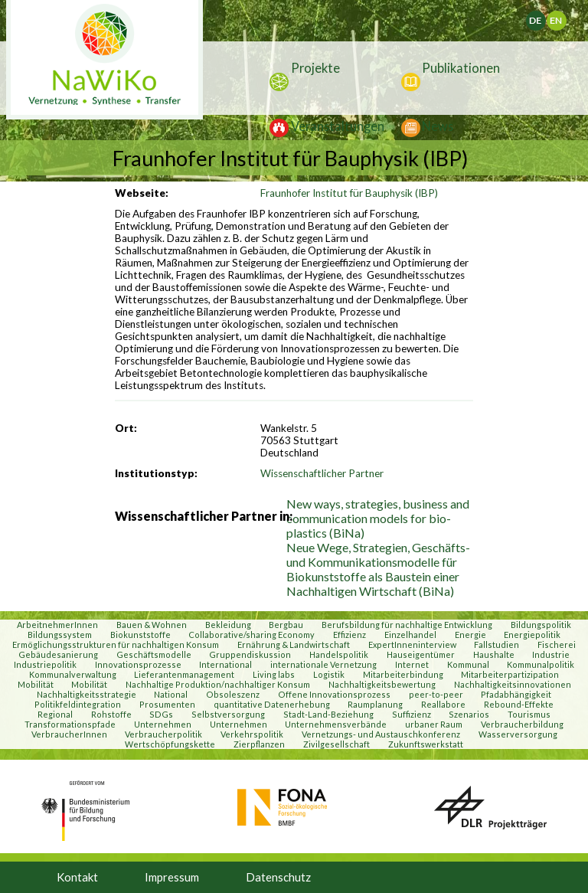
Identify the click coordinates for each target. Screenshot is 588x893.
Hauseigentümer (421, 654)
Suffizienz (412, 714)
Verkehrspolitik (252, 734)
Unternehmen (163, 724)
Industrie (551, 654)
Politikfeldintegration (78, 704)
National (171, 694)
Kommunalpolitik (541, 664)
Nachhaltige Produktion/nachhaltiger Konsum (218, 684)
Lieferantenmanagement (184, 674)
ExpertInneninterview (412, 644)
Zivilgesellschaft (336, 744)
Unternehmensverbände (336, 724)
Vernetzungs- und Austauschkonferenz (381, 734)
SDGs (161, 714)
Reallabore (443, 704)
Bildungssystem (60, 635)
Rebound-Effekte (519, 704)
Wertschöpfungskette (170, 744)
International (225, 664)
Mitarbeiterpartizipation (510, 674)
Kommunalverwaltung (73, 674)
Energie (470, 635)
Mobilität (36, 684)
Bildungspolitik (541, 625)
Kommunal (468, 664)
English (562, 17)
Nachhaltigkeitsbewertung (382, 684)
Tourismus (529, 714)
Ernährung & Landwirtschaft (294, 644)
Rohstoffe (111, 714)
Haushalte (494, 654)
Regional (55, 714)
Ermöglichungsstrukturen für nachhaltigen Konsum (116, 644)
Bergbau (286, 625)
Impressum (172, 877)
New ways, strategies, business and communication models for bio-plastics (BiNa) (378, 518)
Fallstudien (497, 644)
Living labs (274, 674)
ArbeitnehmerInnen (57, 625)
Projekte (315, 68)
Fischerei (557, 644)
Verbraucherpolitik (163, 734)
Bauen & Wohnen (152, 625)
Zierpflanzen (259, 744)
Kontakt (77, 877)
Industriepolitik (45, 664)
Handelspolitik (339, 654)
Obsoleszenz (233, 694)
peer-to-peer (436, 694)
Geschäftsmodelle (154, 654)
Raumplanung (375, 704)
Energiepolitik (532, 635)
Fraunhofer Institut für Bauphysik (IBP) (349, 193)
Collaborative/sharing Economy (252, 635)
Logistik (329, 674)
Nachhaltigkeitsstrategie (87, 694)
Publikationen (461, 68)
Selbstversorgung (228, 714)
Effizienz (350, 635)
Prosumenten (167, 704)
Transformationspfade (70, 724)
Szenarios (469, 714)
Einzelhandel (410, 635)
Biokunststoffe (140, 635)
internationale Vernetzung (323, 664)
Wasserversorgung (518, 734)
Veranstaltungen (338, 126)
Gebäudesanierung (58, 654)
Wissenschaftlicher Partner (322, 473)
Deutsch (545, 17)
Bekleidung (228, 625)
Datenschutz (278, 877)
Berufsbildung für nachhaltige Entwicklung (407, 625)
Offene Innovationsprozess (334, 694)
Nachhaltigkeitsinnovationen (513, 684)
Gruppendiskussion (250, 654)
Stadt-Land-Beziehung (328, 714)
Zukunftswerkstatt (426, 744)
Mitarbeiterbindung (403, 674)
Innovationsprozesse (138, 664)
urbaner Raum (434, 724)
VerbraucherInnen (69, 734)
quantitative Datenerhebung (272, 704)
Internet (412, 664)
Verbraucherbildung (522, 724)
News (438, 126)
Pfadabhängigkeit (516, 694)
